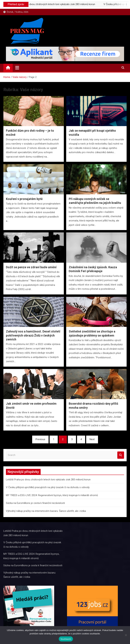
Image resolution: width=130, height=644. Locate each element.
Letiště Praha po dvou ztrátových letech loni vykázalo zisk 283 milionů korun (60, 4)
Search (121, 455)
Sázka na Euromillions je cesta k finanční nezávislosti (35, 503)
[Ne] (126, 635)
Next (92, 439)
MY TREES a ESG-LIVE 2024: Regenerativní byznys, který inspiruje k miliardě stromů (52, 495)
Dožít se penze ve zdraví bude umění (31, 267)
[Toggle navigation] (17, 68)
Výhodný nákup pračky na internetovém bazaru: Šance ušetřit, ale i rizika (46, 511)
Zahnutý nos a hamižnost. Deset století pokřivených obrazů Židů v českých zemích (33, 335)
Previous (40, 439)
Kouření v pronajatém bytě (24, 199)
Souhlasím (66, 639)
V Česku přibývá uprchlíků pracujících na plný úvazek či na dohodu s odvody (48, 487)
